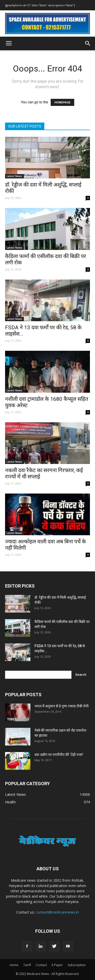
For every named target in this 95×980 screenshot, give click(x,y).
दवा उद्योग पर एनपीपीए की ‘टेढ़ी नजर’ (59, 755)
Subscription (77, 965)
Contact (41, 965)
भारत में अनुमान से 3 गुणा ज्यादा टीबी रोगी (62, 706)
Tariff (27, 965)
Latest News (14, 176)
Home (14, 965)
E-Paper (57, 965)
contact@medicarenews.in (57, 912)
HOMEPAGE (62, 102)
